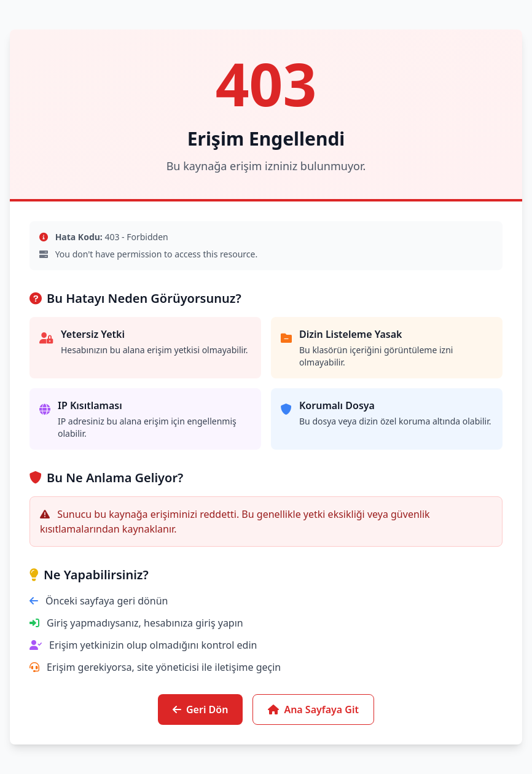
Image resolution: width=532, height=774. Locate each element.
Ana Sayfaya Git (313, 709)
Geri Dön (200, 709)
